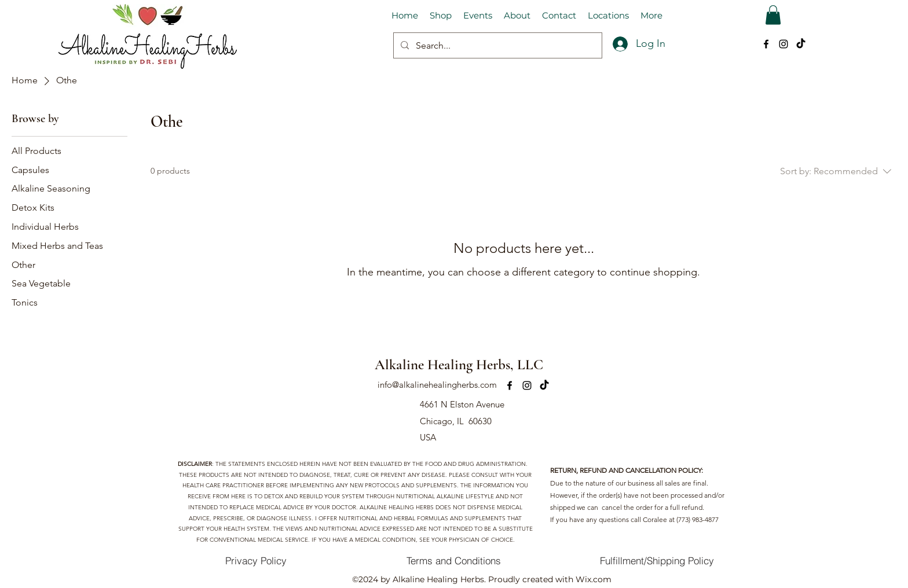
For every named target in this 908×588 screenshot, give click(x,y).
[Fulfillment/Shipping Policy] (657, 561)
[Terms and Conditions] (454, 561)
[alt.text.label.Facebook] (766, 44)
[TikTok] (801, 44)
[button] (773, 15)
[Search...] (497, 46)
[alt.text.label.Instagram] (783, 44)
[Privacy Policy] (256, 561)
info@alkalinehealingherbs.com (437, 385)
